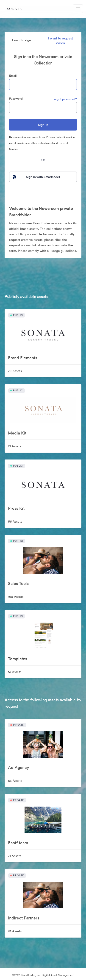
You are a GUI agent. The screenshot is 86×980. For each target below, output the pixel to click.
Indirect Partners (24, 918)
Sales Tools (18, 583)
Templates (18, 659)
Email (13, 76)
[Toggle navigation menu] (78, 9)
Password (16, 99)
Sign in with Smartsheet (36, 177)
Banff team (18, 843)
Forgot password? (65, 99)
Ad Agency (18, 767)
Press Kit (16, 508)
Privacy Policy (55, 137)
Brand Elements (23, 358)
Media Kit (17, 433)
